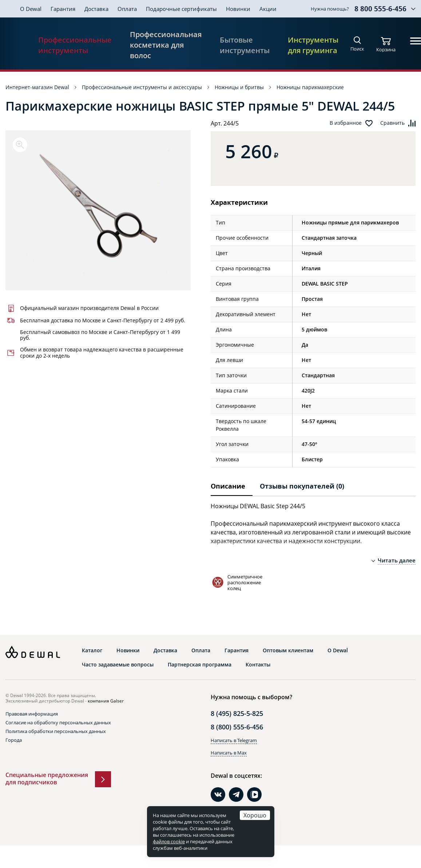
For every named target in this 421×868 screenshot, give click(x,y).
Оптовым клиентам (288, 650)
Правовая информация (32, 714)
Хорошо (255, 815)
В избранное (346, 123)
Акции (268, 9)
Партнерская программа (200, 665)
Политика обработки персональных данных (56, 731)
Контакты (258, 665)
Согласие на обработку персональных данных (58, 722)
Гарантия (63, 9)
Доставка (96, 9)
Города (14, 740)
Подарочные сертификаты (181, 9)
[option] (98, 210)
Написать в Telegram (234, 740)
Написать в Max (229, 753)
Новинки (238, 9)
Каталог (92, 650)
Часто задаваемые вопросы (118, 665)
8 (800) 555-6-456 (237, 727)
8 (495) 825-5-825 (237, 713)
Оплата (127, 9)
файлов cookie (169, 841)
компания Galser (106, 701)
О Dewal (31, 9)
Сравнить (392, 123)
